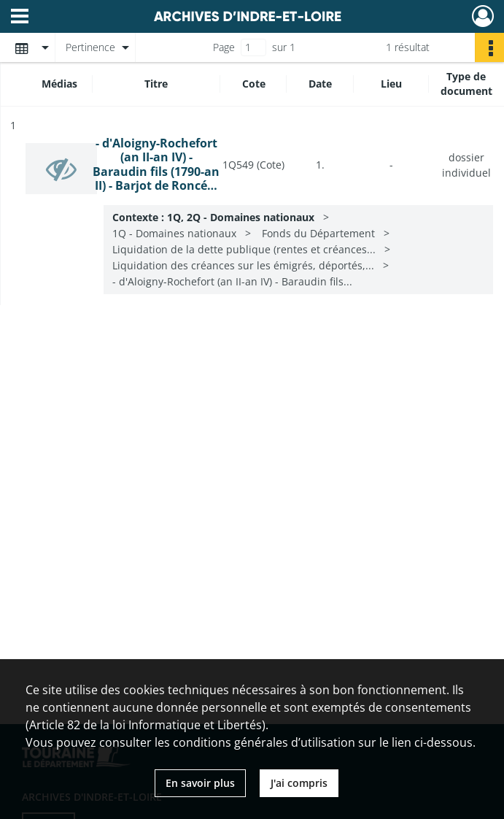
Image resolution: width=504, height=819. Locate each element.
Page (224, 47)
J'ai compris (299, 783)
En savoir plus (200, 783)
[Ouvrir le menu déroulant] (20, 18)
